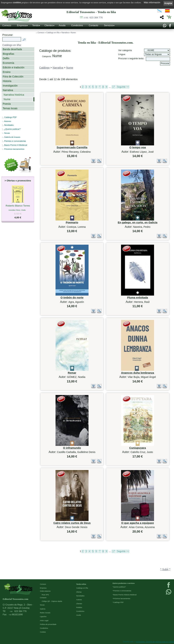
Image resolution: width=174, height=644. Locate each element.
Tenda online (81, 584)
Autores (8, 121)
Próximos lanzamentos (14, 149)
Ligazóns (43, 617)
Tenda (35, 25)
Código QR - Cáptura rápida (52, 601)
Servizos (109, 25)
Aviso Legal (44, 621)
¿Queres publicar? (12, 129)
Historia (7, 81)
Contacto (93, 25)
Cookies (43, 632)
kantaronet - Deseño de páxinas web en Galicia (155, 642)
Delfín (6, 58)
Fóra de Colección (13, 77)
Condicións (77, 25)
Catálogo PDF (10, 117)
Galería (43, 609)
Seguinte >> (123, 87)
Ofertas (79, 592)
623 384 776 (93, 18)
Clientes (49, 25)
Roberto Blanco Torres (18, 206)
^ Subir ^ (165, 569)
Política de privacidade (48, 624)
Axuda (62, 25)
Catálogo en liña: (12, 45)
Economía (8, 63)
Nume (7, 99)
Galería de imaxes (12, 137)
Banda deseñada (12, 49)
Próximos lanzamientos (122, 599)
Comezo (7, 25)
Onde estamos (45, 591)
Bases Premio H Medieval (16, 145)
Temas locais (10, 108)
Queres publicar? (120, 587)
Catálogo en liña (53, 33)
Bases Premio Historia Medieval (125, 595)
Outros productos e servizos (124, 583)
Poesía (7, 104)
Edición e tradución (14, 67)
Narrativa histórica (14, 95)
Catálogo (44, 68)
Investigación (10, 86)
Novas (7, 133)
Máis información (152, 3)
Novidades (9, 125)
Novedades (80, 596)
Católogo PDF (119, 602)
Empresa (22, 25)
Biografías (8, 54)
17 (113, 87)
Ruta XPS (45, 595)
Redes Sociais (45, 613)
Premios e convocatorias (15, 141)
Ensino (7, 72)
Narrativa (8, 90)
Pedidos (79, 607)
